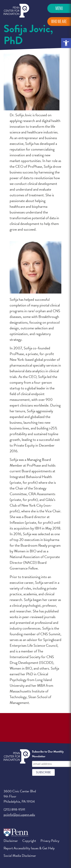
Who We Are (59, 21)
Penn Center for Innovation (16, 11)
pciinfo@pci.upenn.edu (19, 815)
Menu (59, 8)
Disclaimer (11, 841)
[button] (66, 43)
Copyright (29, 841)
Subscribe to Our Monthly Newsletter (48, 754)
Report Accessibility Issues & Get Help (29, 848)
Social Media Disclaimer (20, 856)
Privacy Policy (50, 841)
